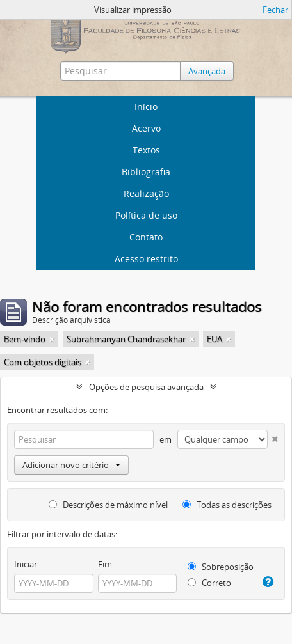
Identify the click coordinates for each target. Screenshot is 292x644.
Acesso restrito (146, 259)
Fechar (275, 10)
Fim (105, 564)
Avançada (207, 71)
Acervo (146, 128)
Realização (146, 193)
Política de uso (146, 215)
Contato (146, 237)
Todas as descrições (227, 505)
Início (146, 106)
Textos (146, 150)
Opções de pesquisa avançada (146, 387)
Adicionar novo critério (71, 465)
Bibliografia (146, 172)
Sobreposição (221, 567)
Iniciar (26, 564)
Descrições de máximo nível (108, 505)
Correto (209, 583)
